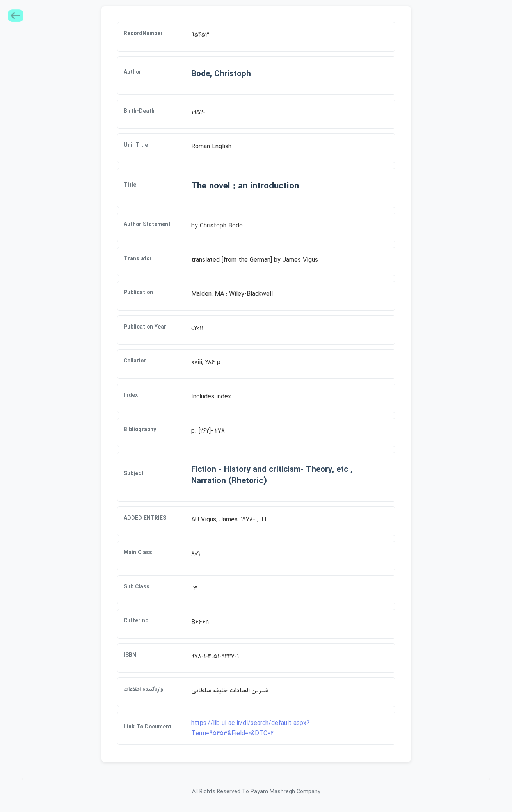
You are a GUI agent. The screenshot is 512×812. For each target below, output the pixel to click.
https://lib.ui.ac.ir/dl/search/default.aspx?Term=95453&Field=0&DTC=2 (250, 728)
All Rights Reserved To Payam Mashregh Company (256, 792)
